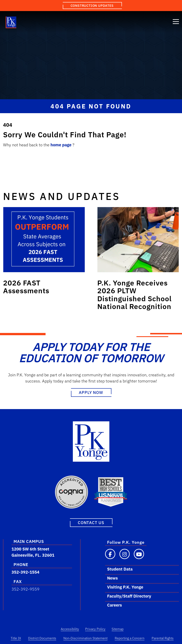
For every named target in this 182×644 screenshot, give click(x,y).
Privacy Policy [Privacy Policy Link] (95, 629)
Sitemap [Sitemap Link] (118, 629)
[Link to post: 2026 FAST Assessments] (44, 240)
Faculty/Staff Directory (129, 596)
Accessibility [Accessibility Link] (70, 629)
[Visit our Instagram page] (125, 554)
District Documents (42, 638)
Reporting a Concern (130, 638)
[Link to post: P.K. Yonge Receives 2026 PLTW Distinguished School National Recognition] (138, 240)
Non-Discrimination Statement (85, 638)
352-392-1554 (25, 572)
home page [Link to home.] (61, 145)
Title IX (16, 638)
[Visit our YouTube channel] (139, 554)
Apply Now (91, 392)
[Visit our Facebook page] (110, 554)
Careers (114, 605)
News (112, 578)
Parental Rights (163, 638)
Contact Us (91, 523)
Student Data (120, 569)
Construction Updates (92, 6)
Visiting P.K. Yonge (125, 587)
